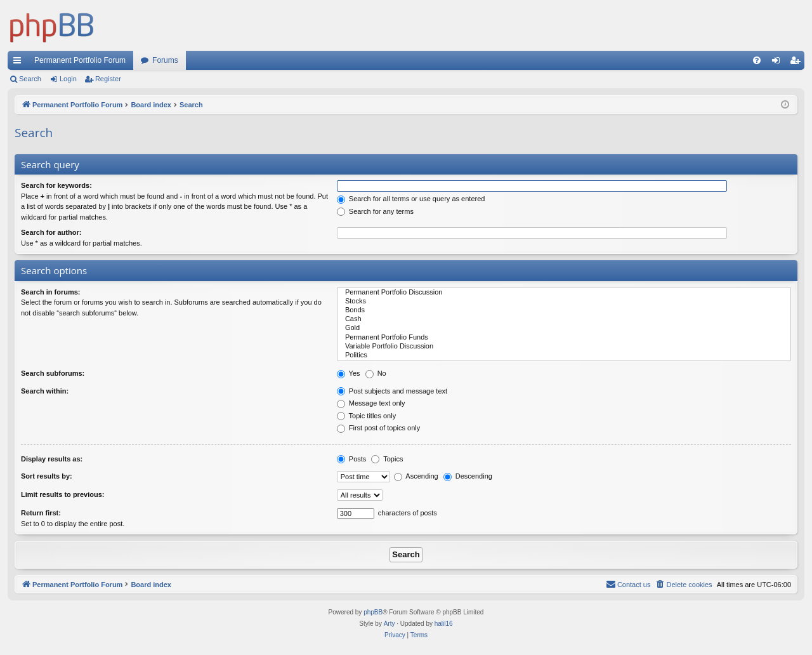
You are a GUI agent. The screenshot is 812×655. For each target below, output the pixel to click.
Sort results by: (47, 476)
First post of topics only (379, 428)
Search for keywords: (56, 185)
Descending (468, 476)
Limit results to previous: (62, 494)
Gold (564, 328)
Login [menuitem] (779, 63)
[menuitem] (757, 60)
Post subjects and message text (392, 391)
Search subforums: (53, 373)
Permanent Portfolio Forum (80, 60)
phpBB (373, 612)
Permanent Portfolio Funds (564, 338)
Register (108, 79)
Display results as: (52, 459)
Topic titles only (366, 416)
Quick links (20, 63)
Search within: (45, 391)
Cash (564, 319)
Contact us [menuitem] (628, 584)
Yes (349, 373)
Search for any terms (375, 211)
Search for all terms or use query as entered (411, 199)
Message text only (371, 403)
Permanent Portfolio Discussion (564, 293)
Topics (387, 459)
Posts (352, 459)
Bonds (564, 310)
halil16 (444, 624)
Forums (165, 60)
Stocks (564, 301)
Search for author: (51, 232)
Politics (564, 355)
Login (68, 79)
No (376, 373)
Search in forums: (51, 292)
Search (30, 79)
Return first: (41, 513)
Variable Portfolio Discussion (564, 347)
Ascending (416, 476)
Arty (390, 624)
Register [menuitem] (798, 63)
